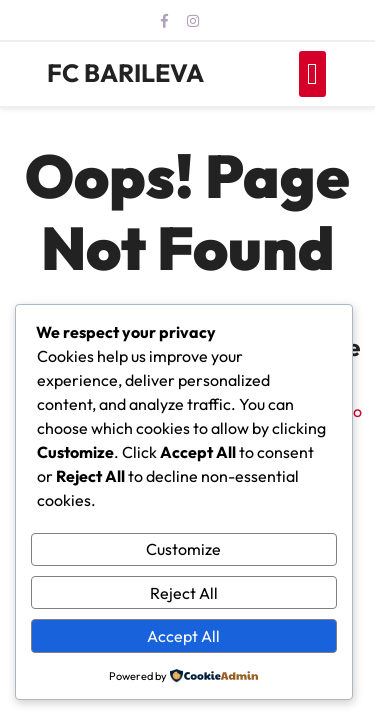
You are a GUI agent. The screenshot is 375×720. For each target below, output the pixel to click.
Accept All (183, 636)
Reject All (184, 593)
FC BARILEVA (125, 73)
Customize (183, 549)
